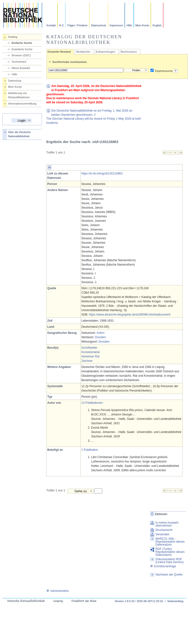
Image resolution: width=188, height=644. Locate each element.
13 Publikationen (92, 403)
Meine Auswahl (21, 68)
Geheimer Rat (90, 356)
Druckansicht (164, 530)
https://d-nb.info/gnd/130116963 (102, 173)
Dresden (100, 337)
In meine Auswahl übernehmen (167, 524)
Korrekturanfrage (163, 566)
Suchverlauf (19, 62)
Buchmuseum (129, 52)
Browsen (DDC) (21, 55)
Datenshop (15, 81)
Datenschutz (99, 25)
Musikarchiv (83, 52)
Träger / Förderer (77, 25)
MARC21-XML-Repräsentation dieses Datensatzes (170, 542)
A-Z (61, 25)
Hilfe (129, 25)
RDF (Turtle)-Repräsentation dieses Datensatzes (170, 552)
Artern (100, 333)
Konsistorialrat (91, 352)
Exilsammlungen (105, 52)
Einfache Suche (22, 43)
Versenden (163, 534)
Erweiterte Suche (22, 49)
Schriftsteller (89, 348)
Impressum (116, 25)
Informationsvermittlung (22, 104)
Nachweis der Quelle (169, 575)
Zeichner (87, 361)
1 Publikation (90, 450)
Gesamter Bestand (59, 52)
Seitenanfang (175, 601)
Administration (58, 591)
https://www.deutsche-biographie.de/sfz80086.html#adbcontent (130, 315)
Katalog (13, 37)
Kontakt (51, 25)
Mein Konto (142, 25)
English (157, 25)
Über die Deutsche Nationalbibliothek (19, 134)
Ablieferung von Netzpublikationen (19, 95)
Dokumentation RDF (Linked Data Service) (170, 561)
